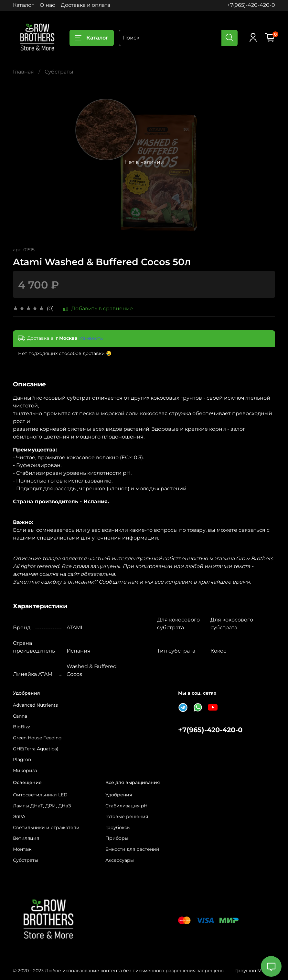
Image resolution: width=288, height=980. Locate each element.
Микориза (25, 770)
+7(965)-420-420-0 (251, 5)
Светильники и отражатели (46, 827)
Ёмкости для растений (132, 849)
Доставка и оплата (85, 5)
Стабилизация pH (126, 806)
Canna (20, 716)
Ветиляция (26, 838)
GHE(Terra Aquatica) (36, 749)
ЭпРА (19, 816)
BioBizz (21, 727)
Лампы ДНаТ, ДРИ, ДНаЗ (42, 806)
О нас (47, 5)
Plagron (22, 759)
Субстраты (59, 72)
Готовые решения (127, 816)
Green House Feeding (37, 738)
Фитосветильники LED (40, 795)
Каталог (23, 5)
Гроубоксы (118, 827)
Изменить (91, 338)
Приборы (117, 838)
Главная (23, 72)
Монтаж (22, 849)
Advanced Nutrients (35, 705)
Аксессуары (120, 860)
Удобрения (119, 795)
